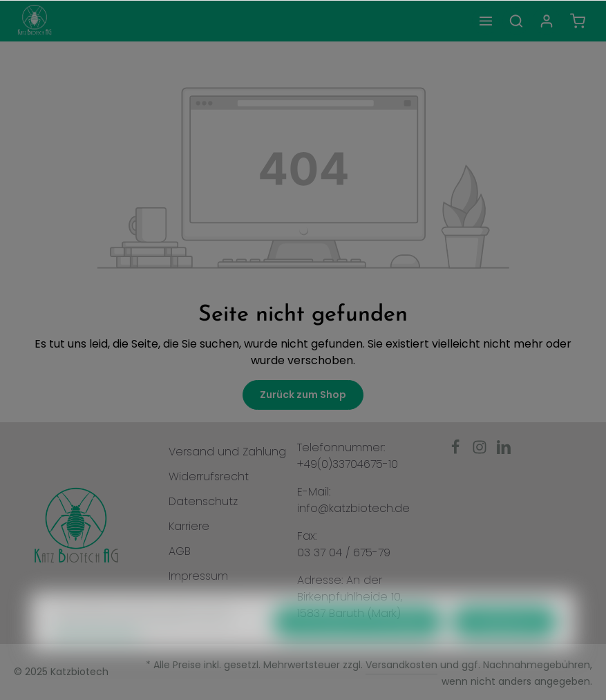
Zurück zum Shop (303, 395)
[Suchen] (516, 21)
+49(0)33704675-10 (348, 464)
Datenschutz (203, 501)
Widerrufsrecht (209, 476)
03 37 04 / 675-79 (344, 552)
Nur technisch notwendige (358, 646)
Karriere (189, 526)
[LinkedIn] (504, 451)
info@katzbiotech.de (353, 508)
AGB (180, 551)
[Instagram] (481, 451)
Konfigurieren (504, 646)
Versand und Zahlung (227, 452)
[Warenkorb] (578, 21)
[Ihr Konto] (547, 21)
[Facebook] (457, 451)
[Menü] (486, 21)
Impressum (198, 576)
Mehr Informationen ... (101, 658)
